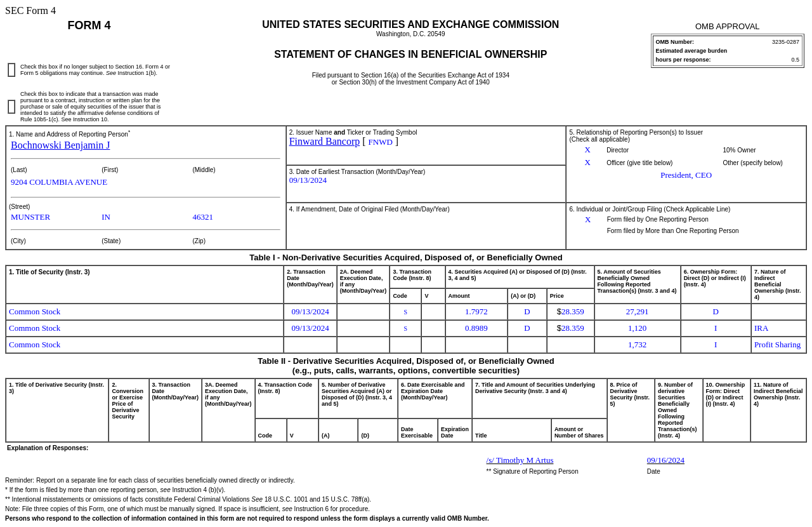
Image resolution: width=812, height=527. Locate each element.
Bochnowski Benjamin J (60, 145)
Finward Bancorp (325, 141)
